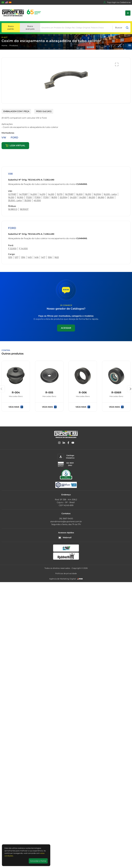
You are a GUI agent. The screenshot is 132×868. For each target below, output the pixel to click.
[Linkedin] (64, 443)
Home (4, 45)
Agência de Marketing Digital (63, 579)
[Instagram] (59, 443)
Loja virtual (15, 146)
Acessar (66, 328)
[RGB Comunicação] (80, 579)
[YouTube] (73, 443)
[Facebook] (68, 443)
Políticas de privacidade (66, 573)
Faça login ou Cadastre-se (117, 2)
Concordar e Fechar (38, 861)
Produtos (14, 45)
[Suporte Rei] (22, 13)
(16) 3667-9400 (66, 518)
